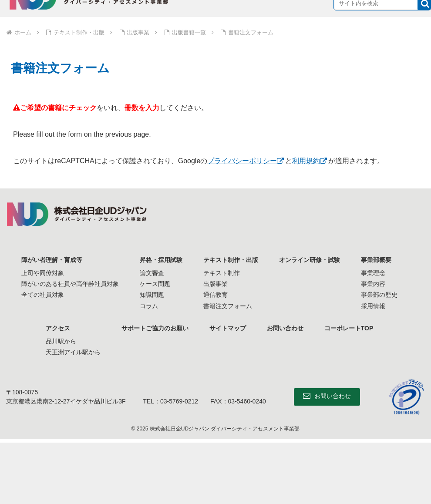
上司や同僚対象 (43, 273)
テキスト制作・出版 (231, 260)
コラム (149, 306)
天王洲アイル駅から (73, 352)
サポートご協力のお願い (155, 328)
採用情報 (373, 306)
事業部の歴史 (379, 295)
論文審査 (152, 273)
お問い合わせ (285, 328)
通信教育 (215, 295)
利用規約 (306, 161)
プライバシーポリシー (242, 161)
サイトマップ (228, 328)
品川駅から (61, 341)
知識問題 (152, 295)
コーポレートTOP (349, 328)
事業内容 (373, 284)
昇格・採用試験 (161, 260)
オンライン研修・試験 (310, 260)
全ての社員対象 (43, 295)
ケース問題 (155, 284)
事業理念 (373, 273)
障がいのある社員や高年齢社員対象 (70, 284)
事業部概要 (376, 260)
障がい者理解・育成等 (52, 260)
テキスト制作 (222, 273)
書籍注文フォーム (228, 306)
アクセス (58, 328)
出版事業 (215, 284)
